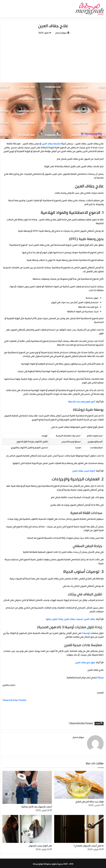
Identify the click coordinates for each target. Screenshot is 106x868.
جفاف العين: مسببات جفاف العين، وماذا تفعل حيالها (71, 619)
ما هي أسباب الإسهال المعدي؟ (89, 844)
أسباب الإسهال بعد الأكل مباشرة (37, 806)
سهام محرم (61, 33)
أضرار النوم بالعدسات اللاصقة (82, 402)
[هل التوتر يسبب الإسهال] (27, 828)
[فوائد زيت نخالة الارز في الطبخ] (79, 784)
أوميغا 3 (86, 633)
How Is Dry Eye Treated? (81, 723)
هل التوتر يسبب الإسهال (40, 844)
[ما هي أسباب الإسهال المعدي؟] (79, 828)
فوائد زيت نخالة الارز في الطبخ (90, 801)
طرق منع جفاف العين (85, 663)
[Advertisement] (53, 57)
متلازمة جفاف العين (51, 144)
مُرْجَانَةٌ (101, 678)
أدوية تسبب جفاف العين (84, 471)
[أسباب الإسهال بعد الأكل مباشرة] (27, 786)
